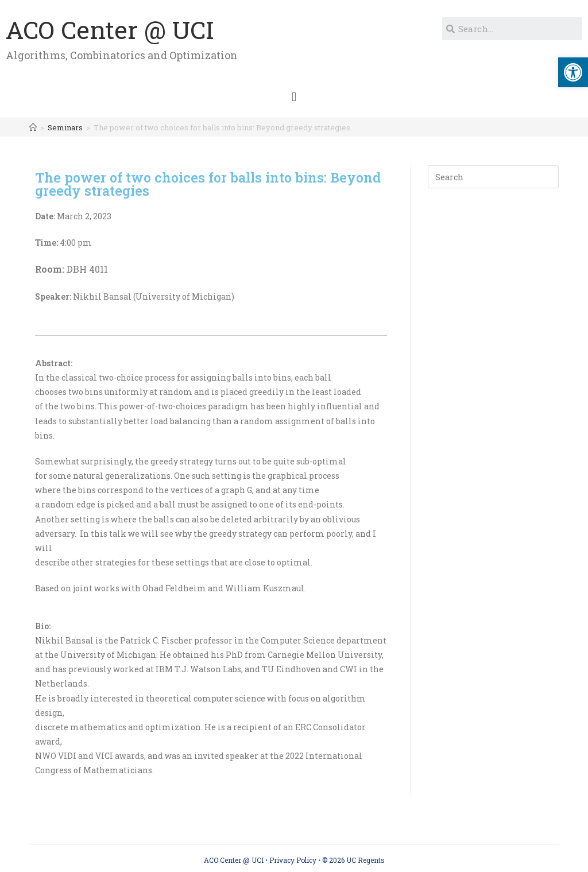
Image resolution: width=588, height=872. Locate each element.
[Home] (33, 127)
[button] (294, 97)
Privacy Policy (293, 860)
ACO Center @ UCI (110, 30)
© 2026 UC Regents (353, 860)
